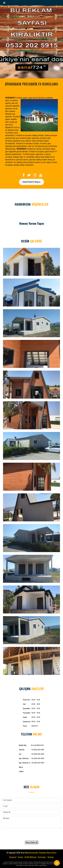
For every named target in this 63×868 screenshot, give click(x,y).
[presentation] (32, 835)
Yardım (20, 857)
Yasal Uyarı (42, 857)
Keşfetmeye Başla (32, 182)
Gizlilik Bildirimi (30, 857)
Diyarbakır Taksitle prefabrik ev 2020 (50, 862)
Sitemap (51, 857)
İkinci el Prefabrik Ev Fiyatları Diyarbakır (14, 862)
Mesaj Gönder (32, 842)
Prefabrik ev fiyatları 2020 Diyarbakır (32, 862)
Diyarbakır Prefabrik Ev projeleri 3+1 (32, 864)
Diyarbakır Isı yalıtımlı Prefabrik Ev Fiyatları (13, 864)
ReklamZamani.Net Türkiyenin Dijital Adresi (41, 853)
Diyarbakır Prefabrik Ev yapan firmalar (38, 865)
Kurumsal (13, 857)
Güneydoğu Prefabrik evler (46, 864)
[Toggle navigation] (4, 3)
